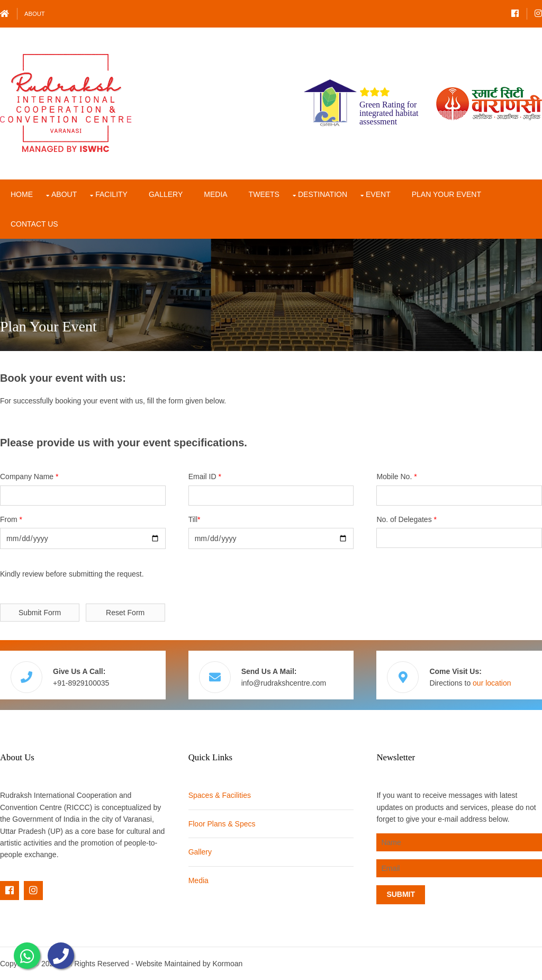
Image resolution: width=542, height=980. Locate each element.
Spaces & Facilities (220, 795)
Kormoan (227, 964)
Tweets (264, 194)
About (35, 14)
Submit (401, 894)
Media (215, 194)
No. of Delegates (406, 519)
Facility (111, 194)
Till (195, 519)
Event (378, 194)
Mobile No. (396, 476)
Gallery (166, 194)
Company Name (29, 476)
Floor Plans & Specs (222, 824)
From (11, 519)
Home (22, 194)
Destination (323, 194)
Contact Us (34, 224)
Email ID (205, 476)
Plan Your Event (446, 194)
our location (492, 683)
